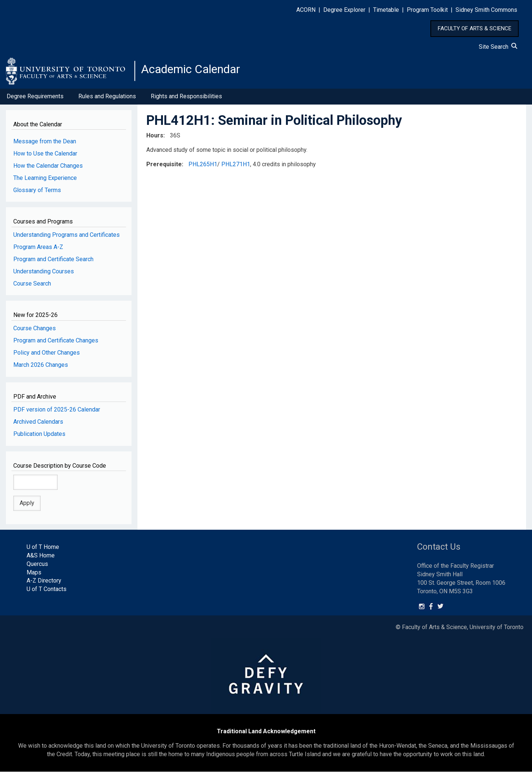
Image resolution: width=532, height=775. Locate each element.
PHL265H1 (203, 167)
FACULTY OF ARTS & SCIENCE (475, 28)
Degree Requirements (35, 99)
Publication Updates (39, 437)
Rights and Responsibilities (186, 99)
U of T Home (43, 550)
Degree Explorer (344, 10)
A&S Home (41, 558)
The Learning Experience (45, 181)
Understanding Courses (44, 274)
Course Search (32, 286)
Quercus (37, 567)
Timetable (386, 10)
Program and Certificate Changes (56, 343)
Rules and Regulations (107, 99)
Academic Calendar (199, 72)
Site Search (498, 47)
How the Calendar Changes (48, 169)
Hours (155, 138)
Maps (34, 575)
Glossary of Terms (37, 193)
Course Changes (35, 331)
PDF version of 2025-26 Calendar (57, 412)
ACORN (306, 10)
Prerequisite (164, 167)
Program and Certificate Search (53, 262)
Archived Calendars (38, 425)
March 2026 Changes (41, 368)
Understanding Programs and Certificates (66, 238)
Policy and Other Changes (47, 356)
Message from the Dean (45, 144)
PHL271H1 (236, 167)
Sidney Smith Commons (486, 10)
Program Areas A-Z (38, 250)
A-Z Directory (44, 584)
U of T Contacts (47, 592)
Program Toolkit (427, 10)
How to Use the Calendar (45, 156)
